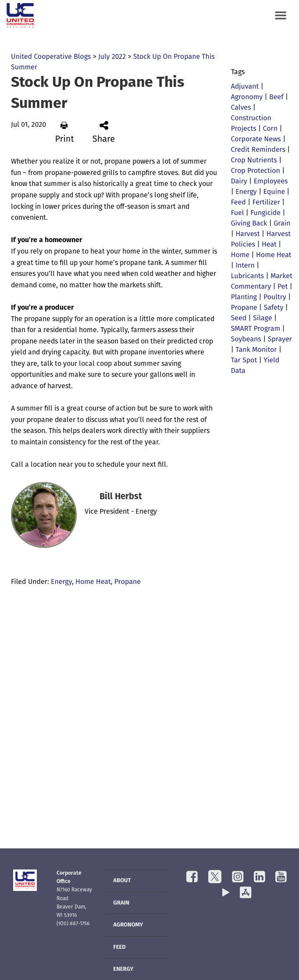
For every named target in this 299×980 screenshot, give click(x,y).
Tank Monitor (256, 350)
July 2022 (112, 57)
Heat (269, 245)
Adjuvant (245, 87)
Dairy (239, 182)
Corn (270, 129)
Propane (128, 582)
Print (64, 132)
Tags (238, 72)
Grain (282, 224)
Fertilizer (266, 203)
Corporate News (256, 139)
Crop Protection (256, 171)
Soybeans (246, 340)
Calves (241, 108)
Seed (239, 318)
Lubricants (248, 276)
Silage (262, 318)
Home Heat (93, 582)
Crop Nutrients (254, 161)
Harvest (247, 234)
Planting (244, 297)
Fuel (238, 213)
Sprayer (280, 340)
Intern (245, 266)
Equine (274, 192)
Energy (61, 582)
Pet (283, 287)
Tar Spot (244, 361)
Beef (276, 97)
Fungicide (265, 213)
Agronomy (247, 97)
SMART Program (256, 329)
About (122, 881)
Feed (238, 203)
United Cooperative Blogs (51, 57)
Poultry (275, 297)
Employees (271, 182)
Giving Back (249, 224)
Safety (273, 308)
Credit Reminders (258, 150)
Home (240, 255)
